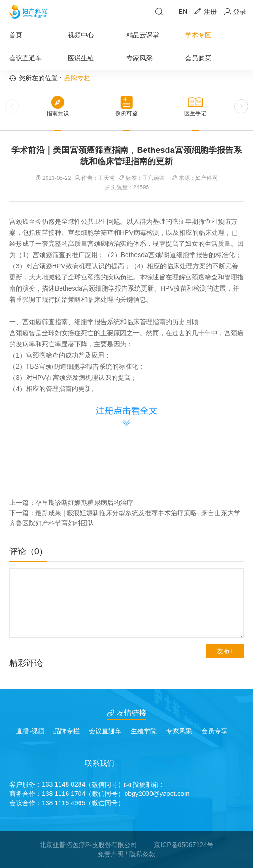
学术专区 (198, 35)
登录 (235, 12)
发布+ (225, 651)
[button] (241, 106)
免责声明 (111, 854)
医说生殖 (81, 58)
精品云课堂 (143, 35)
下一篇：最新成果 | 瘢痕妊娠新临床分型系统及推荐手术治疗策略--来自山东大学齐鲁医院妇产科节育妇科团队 (125, 518)
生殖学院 (144, 731)
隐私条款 (142, 854)
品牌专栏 (67, 731)
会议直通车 (26, 58)
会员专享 (214, 731)
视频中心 (81, 35)
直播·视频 (30, 731)
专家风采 (140, 58)
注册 (206, 12)
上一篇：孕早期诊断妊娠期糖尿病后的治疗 (71, 503)
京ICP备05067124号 (184, 845)
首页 (16, 35)
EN (183, 12)
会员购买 (198, 58)
